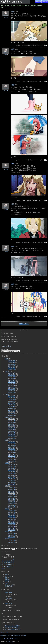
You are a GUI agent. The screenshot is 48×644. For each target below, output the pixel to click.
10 (4, 563)
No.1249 (6, 290)
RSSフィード (6, 632)
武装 (6, 583)
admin (19, 45)
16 (2, 564)
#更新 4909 (8, 598)
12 (8, 563)
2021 (7, 463)
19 (8, 564)
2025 (7, 371)
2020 (7, 486)
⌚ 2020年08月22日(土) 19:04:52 (29, 242)
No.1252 (6, 169)
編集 (45, 45)
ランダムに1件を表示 (11, 628)
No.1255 (6, 17)
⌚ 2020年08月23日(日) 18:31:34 (29, 200)
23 (2, 566)
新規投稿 (38, 2)
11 (6, 563)
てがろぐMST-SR (11, 2)
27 (10, 566)
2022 (7, 440)
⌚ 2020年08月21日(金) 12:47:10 (29, 280)
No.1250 (6, 252)
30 (2, 568)
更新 (6, 574)
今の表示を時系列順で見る (13, 629)
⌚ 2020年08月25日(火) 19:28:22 (29, 81)
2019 (7, 509)
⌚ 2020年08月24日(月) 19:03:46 (29, 160)
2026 (7, 359)
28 (12, 566)
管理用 (45, 2)
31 (4, 568)
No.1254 (6, 55)
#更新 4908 (8, 604)
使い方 (7, 582)
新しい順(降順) (21, 549)
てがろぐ (10, 642)
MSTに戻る (7, 346)
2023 (7, 417)
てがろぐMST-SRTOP (7, 635)
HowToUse (8, 587)
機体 (6, 578)
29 (14, 566)
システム (8, 576)
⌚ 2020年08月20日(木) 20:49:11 (29, 316)
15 (14, 563)
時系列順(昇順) (32, 549)
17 (4, 564)
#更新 (13, 12)
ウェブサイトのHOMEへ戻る (9, 639)
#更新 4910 (8, 593)
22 (14, 564)
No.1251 (6, 210)
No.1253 (6, 90)
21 (12, 564)
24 (4, 566)
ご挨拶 (7, 580)
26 (8, 566)
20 (10, 564)
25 (6, 566)
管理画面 (24, 635)
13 (10, 563)
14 (12, 563)
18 (6, 564)
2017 (7, 539)
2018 (7, 532)
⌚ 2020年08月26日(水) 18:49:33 (29, 45)
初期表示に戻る (24, 324)
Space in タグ (9, 585)
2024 (7, 394)
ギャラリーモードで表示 (12, 626)
